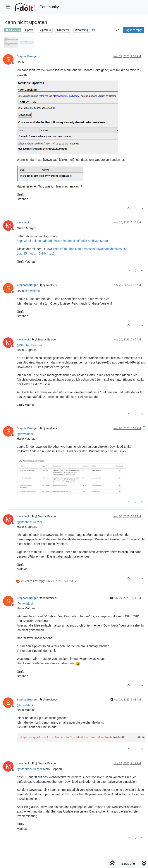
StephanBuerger (27, 56)
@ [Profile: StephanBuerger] (29, 345)
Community (49, 7)
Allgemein (13, 30)
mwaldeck (23, 223)
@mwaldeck (48, 285)
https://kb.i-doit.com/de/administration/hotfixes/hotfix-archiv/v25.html (63, 241)
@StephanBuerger (44, 340)
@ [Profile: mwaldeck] (33, 291)
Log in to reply (133, 30)
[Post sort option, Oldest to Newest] (118, 30)
